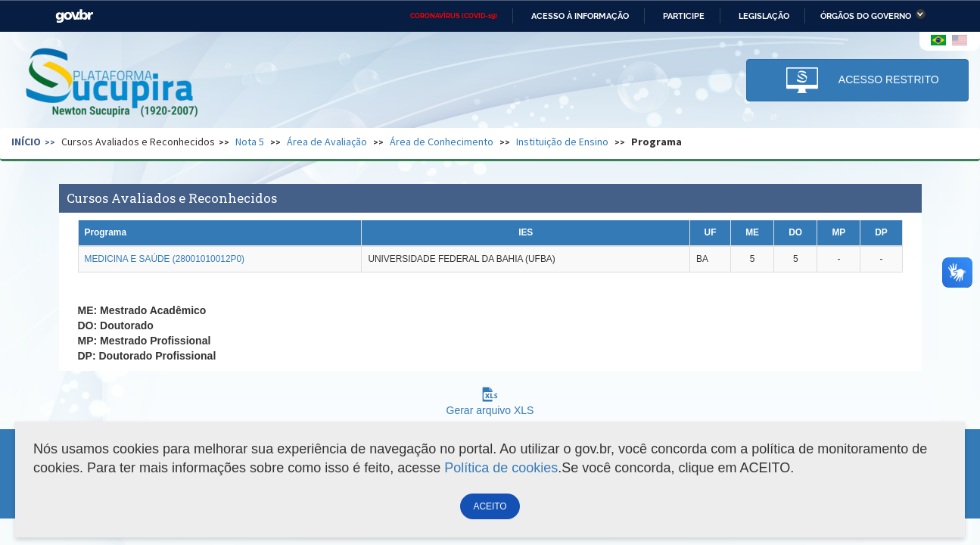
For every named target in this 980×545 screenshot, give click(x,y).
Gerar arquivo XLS (490, 405)
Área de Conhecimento (442, 142)
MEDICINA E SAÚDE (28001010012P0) (165, 259)
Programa (656, 142)
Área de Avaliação (327, 142)
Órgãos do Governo (866, 16)
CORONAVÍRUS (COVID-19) (454, 16)
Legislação (764, 16)
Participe (684, 16)
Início (26, 142)
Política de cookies (501, 468)
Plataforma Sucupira (113, 84)
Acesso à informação (580, 16)
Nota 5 (250, 142)
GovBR (74, 16)
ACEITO (490, 506)
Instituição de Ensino (562, 142)
